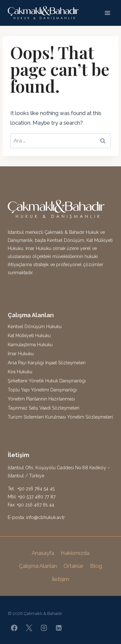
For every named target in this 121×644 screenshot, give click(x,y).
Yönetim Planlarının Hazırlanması (41, 399)
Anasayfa (43, 553)
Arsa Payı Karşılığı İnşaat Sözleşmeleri (47, 363)
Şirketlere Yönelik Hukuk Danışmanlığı (47, 381)
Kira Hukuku (20, 372)
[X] (29, 628)
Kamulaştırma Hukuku (30, 345)
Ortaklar (74, 566)
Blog (96, 566)
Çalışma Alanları (38, 566)
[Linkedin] (59, 628)
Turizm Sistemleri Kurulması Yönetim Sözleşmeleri (60, 417)
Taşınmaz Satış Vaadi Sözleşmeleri (44, 408)
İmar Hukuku (21, 354)
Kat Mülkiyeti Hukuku (29, 336)
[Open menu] (107, 13)
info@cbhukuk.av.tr (45, 517)
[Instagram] (44, 628)
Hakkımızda (75, 553)
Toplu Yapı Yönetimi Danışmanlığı (42, 390)
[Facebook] (14, 628)
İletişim (60, 579)
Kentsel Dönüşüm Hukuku (35, 327)
